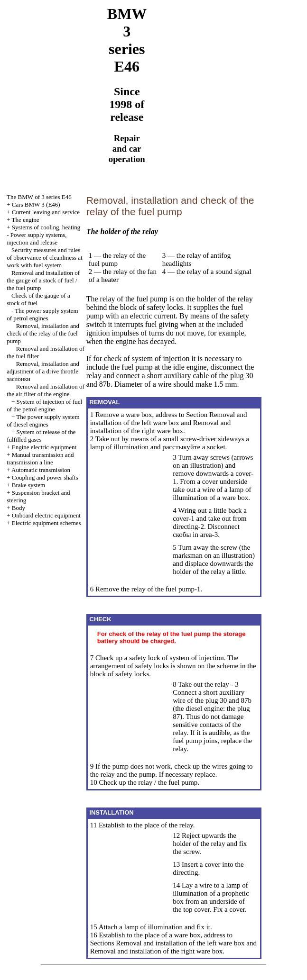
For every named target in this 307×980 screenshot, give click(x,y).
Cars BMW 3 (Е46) (36, 204)
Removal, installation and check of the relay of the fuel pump (43, 333)
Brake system (28, 485)
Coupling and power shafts (45, 477)
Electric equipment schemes (47, 523)
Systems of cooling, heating (46, 227)
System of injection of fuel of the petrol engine (44, 405)
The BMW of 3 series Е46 (39, 197)
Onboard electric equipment (46, 515)
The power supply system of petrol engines (42, 314)
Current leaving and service (46, 212)
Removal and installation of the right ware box (161, 427)
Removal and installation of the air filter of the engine (46, 390)
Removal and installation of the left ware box (169, 419)
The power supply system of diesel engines (43, 421)
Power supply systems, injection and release (37, 239)
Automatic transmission (41, 470)
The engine (26, 220)
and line (40, 458)
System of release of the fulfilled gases (41, 436)
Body (19, 508)
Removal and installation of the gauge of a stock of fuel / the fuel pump (43, 280)
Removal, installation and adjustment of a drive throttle (43, 371)
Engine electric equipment (44, 447)
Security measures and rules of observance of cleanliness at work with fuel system (45, 258)
